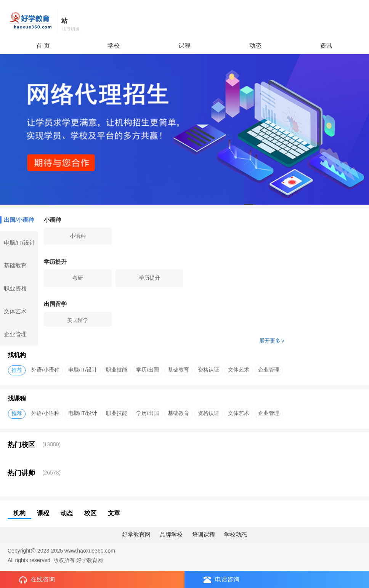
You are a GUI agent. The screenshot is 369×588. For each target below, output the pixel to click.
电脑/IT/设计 (19, 243)
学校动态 (236, 534)
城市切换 (71, 29)
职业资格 (15, 288)
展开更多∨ (272, 341)
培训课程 (204, 534)
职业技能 (117, 370)
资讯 (326, 46)
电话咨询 (221, 580)
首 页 (43, 46)
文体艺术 (15, 311)
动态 (255, 46)
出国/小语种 (17, 220)
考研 (78, 278)
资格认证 (209, 370)
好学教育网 (136, 534)
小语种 (78, 236)
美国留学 (78, 320)
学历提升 (149, 278)
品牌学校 (171, 534)
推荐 (17, 370)
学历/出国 (148, 370)
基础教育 (15, 265)
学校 (114, 46)
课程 (184, 46)
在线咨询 (37, 580)
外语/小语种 (45, 370)
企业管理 (15, 334)
